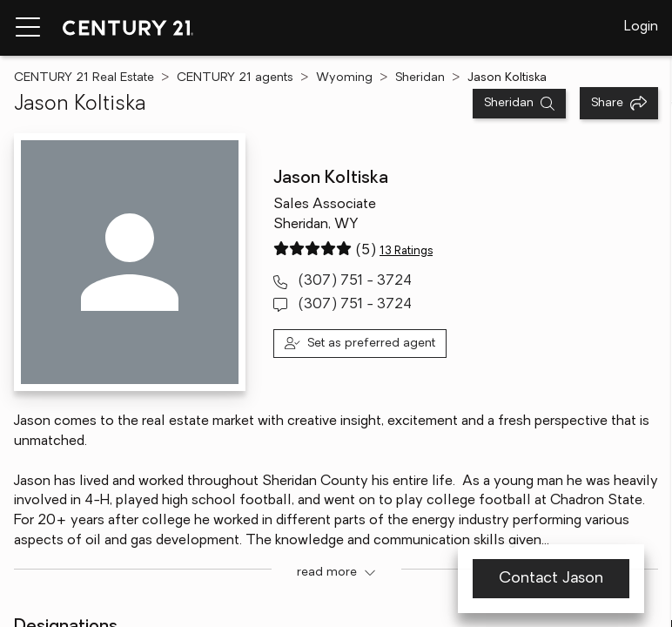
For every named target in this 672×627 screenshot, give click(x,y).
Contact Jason (551, 579)
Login (641, 27)
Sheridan (420, 78)
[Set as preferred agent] (360, 344)
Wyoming (344, 78)
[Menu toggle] (28, 28)
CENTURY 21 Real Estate (84, 78)
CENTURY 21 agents (235, 78)
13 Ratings (406, 251)
